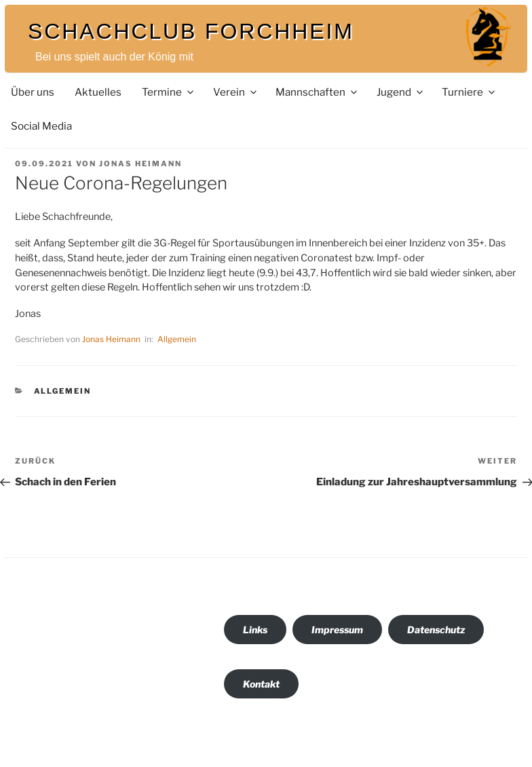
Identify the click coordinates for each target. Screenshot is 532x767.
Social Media (41, 126)
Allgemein (177, 339)
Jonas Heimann (140, 164)
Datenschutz (436, 630)
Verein (236, 92)
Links (255, 630)
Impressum (337, 630)
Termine (169, 92)
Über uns (33, 92)
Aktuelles (98, 92)
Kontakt (261, 684)
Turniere (469, 92)
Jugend (401, 92)
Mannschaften (317, 92)
